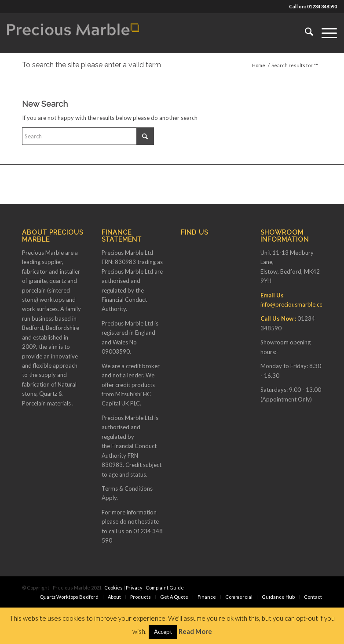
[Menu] (325, 33)
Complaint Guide (165, 588)
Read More (195, 631)
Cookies (113, 588)
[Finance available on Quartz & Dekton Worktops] (73, 33)
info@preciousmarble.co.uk (295, 304)
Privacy (134, 588)
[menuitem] (305, 33)
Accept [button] (163, 632)
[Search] (305, 33)
